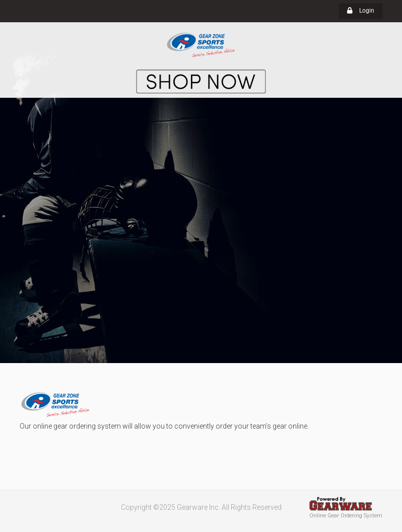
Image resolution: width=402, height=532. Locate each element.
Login (361, 11)
